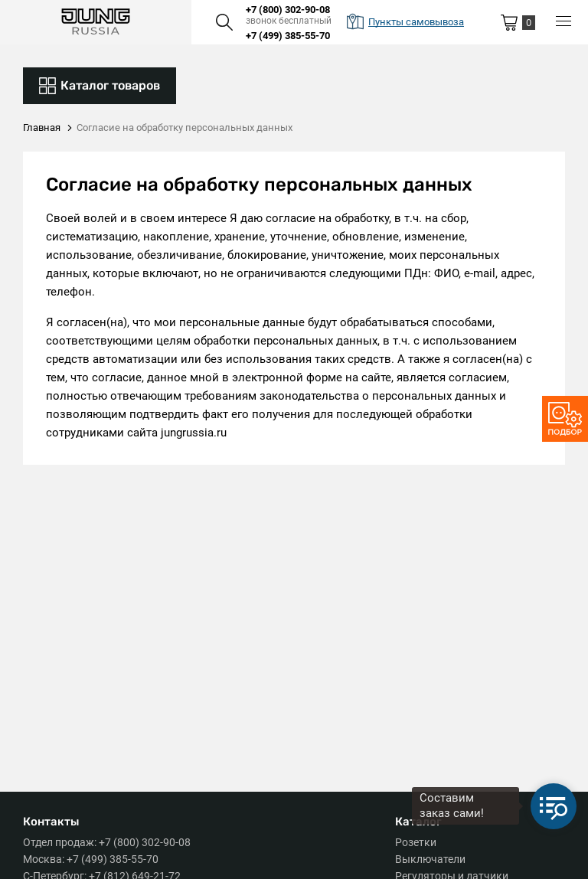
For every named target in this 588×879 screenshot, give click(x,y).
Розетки (416, 842)
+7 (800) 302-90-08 (288, 10)
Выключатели (430, 859)
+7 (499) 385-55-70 (288, 36)
